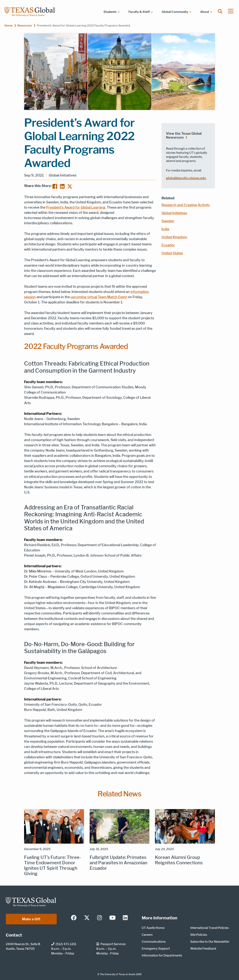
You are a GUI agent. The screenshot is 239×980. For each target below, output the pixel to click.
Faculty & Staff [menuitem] (139, 12)
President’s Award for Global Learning (76, 207)
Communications (154, 942)
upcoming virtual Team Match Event (99, 297)
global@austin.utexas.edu (186, 178)
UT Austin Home (153, 928)
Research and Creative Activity (186, 205)
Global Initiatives (174, 213)
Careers (147, 935)
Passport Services (111, 944)
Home (8, 25)
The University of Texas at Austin (118, 974)
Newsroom (25, 25)
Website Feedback (203, 949)
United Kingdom (174, 237)
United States (172, 253)
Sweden (168, 221)
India (165, 229)
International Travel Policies (209, 928)
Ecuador (168, 245)
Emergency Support (156, 949)
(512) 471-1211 (64, 944)
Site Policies (199, 935)
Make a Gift (31, 919)
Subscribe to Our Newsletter (210, 942)
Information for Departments (162, 955)
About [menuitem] (205, 12)
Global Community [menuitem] (175, 12)
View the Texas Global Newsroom (184, 136)
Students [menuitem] (110, 12)
